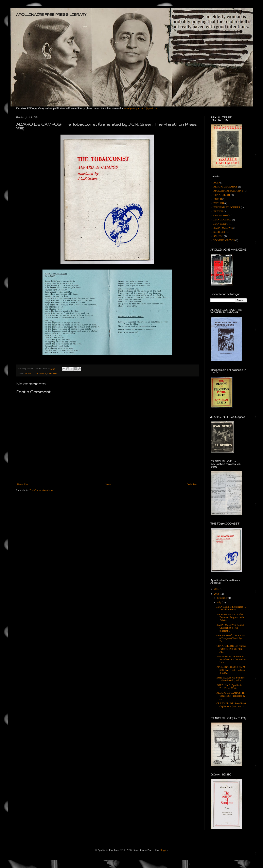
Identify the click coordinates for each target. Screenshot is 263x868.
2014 (217, 594)
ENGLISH (52, 373)
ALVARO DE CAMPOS (36, 373)
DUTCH (218, 199)
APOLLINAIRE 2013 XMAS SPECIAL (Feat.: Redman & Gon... (231, 670)
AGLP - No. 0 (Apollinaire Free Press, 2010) (230, 687)
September (223, 598)
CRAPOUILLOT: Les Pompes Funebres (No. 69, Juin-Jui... (231, 649)
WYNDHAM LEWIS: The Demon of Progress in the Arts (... (230, 617)
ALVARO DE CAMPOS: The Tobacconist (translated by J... (231, 696)
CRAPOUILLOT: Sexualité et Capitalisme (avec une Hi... (231, 705)
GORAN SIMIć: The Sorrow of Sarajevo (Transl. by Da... (231, 638)
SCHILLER (219, 232)
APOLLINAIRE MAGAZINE (228, 191)
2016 (217, 589)
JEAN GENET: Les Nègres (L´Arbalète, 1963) (231, 608)
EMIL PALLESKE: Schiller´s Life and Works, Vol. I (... (231, 679)
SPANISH (218, 236)
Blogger (163, 850)
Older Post (192, 484)
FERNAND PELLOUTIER (227, 207)
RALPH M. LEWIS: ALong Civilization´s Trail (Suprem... (230, 628)
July (219, 603)
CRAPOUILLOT (222, 195)
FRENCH (218, 211)
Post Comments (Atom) (41, 490)
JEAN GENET (221, 224)
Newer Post (23, 484)
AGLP (217, 183)
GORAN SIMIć (221, 216)
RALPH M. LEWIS (223, 228)
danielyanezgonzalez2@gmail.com (141, 108)
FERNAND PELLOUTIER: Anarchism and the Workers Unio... (232, 659)
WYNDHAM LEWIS (224, 240)
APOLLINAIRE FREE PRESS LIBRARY (51, 14)
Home (108, 484)
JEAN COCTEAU (222, 220)
